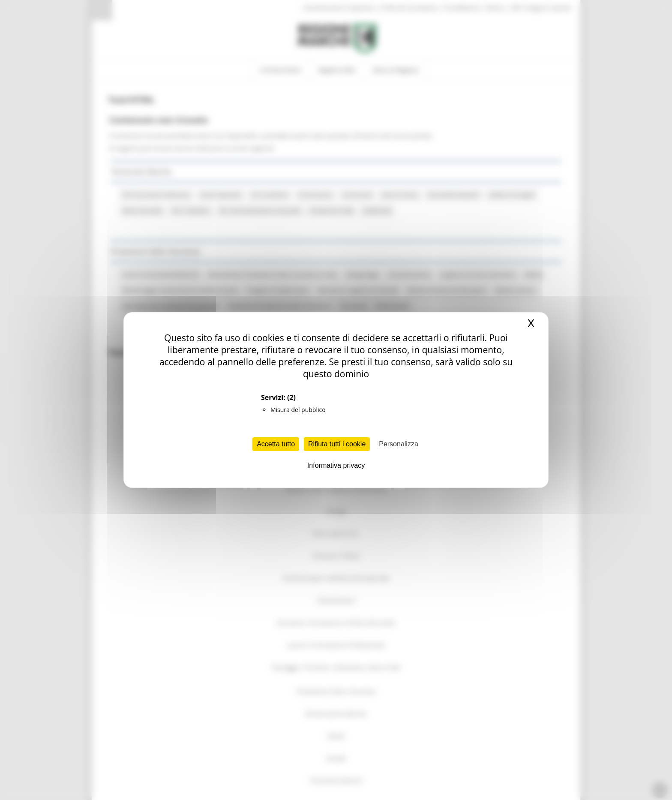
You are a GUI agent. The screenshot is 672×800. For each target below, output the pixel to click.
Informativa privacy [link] (336, 465)
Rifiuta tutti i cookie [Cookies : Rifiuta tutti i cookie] (337, 444)
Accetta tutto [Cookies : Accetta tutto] (276, 444)
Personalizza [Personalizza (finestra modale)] (399, 444)
